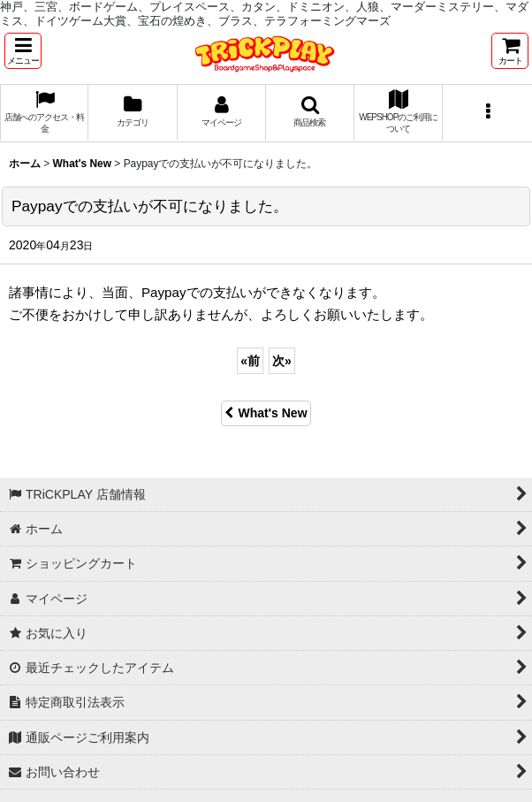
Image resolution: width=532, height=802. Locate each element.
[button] (23, 51)
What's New (266, 413)
